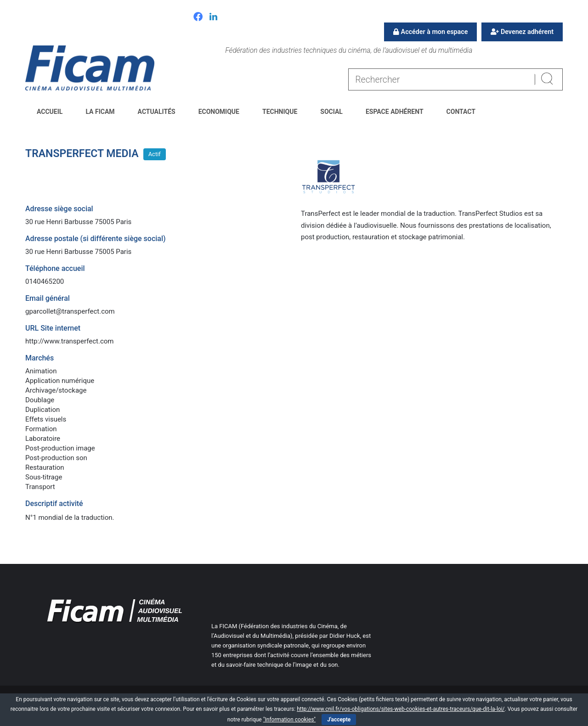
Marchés (40, 358)
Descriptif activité (54, 504)
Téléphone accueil (55, 268)
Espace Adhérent (395, 112)
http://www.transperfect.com (69, 341)
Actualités (157, 112)
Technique (280, 112)
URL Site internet (53, 328)
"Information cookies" (290, 720)
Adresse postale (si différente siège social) (96, 239)
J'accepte (339, 720)
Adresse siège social (59, 209)
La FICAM (100, 112)
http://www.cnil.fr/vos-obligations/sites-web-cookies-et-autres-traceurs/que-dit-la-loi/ (401, 709)
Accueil (50, 112)
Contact (461, 112)
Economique (219, 112)
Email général (48, 298)
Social (331, 112)
